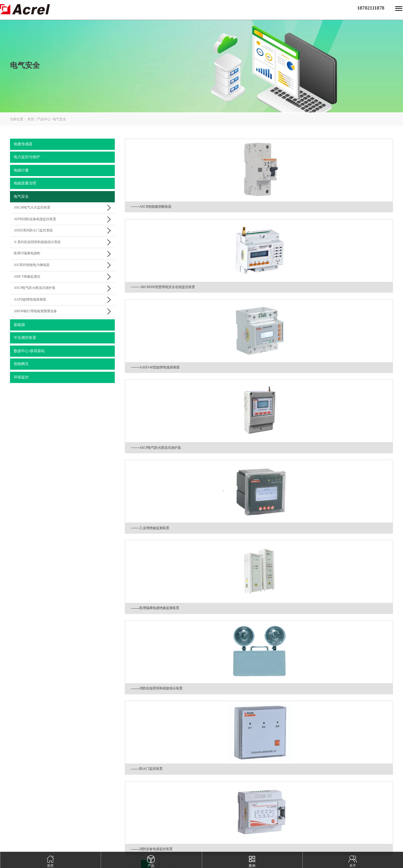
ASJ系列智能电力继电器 (31, 265)
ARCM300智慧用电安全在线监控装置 (163, 287)
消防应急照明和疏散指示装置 (157, 688)
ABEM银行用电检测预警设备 (35, 311)
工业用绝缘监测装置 (150, 528)
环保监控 (21, 377)
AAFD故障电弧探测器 (30, 300)
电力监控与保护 (27, 157)
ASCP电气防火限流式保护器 (35, 288)
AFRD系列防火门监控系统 (33, 230)
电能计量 (21, 170)
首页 (32, 119)
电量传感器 (23, 144)
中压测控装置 (25, 338)
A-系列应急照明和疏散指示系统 (37, 242)
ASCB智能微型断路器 (151, 207)
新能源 (19, 325)
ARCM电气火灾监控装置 (32, 208)
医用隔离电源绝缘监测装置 (155, 608)
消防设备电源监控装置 (152, 849)
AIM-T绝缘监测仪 (27, 277)
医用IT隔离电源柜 (27, 253)
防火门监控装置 (147, 769)
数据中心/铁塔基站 (29, 351)
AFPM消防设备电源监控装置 (35, 219)
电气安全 (59, 119)
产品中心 (45, 119)
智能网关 (21, 364)
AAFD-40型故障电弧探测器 (155, 367)
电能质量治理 (25, 183)
